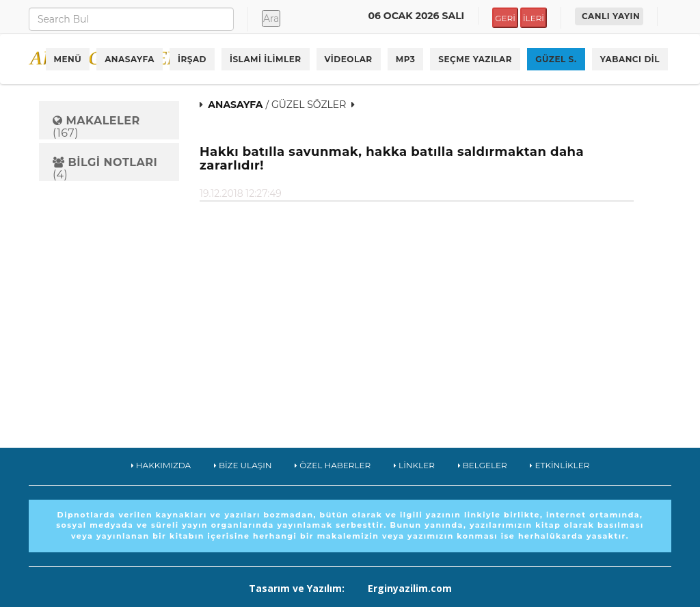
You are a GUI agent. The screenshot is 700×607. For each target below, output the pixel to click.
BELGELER (483, 465)
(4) (105, 168)
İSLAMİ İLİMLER (266, 59)
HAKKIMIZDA (161, 465)
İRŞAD (192, 59)
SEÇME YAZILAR (475, 59)
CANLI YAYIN (611, 16)
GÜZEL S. (556, 59)
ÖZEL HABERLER (333, 465)
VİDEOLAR (349, 59)
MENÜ (68, 59)
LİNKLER (414, 465)
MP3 (406, 59)
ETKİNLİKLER (560, 465)
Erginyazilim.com (410, 588)
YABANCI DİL (630, 59)
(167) (96, 127)
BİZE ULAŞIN (243, 465)
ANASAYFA (130, 59)
